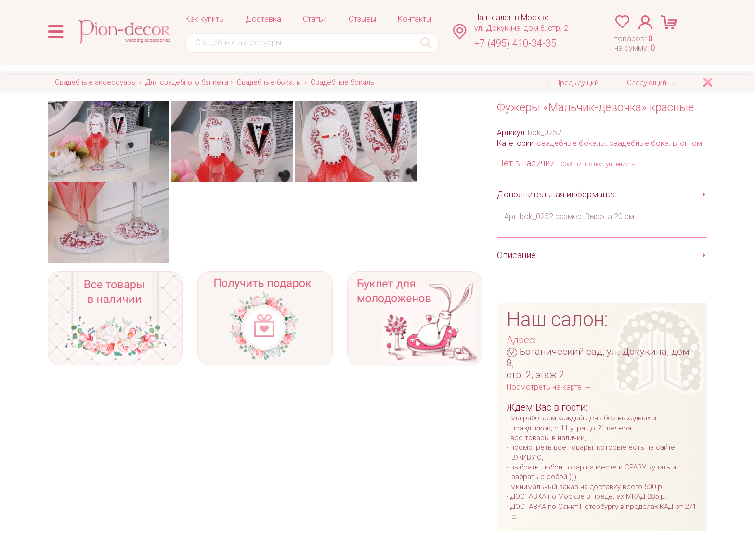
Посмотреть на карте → (549, 387)
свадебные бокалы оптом (656, 143)
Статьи (315, 19)
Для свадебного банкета (187, 82)
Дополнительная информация (557, 194)
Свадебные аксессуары (96, 82)
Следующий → (651, 83)
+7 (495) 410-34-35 (515, 43)
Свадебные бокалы (269, 82)
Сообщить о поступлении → (599, 164)
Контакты (415, 19)
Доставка (263, 19)
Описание (516, 255)
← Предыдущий (572, 83)
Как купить (204, 19)
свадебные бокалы (571, 143)
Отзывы (362, 19)
